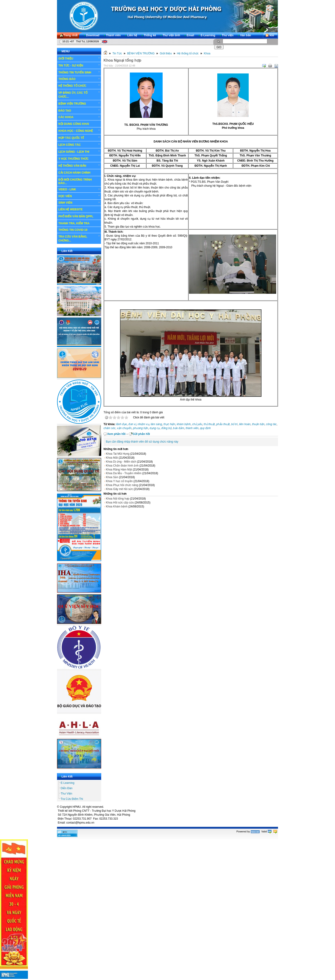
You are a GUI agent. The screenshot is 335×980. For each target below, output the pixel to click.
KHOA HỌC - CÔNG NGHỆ (79, 131)
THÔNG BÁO (79, 79)
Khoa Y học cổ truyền (119, 481)
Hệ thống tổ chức (188, 53)
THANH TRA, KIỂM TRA (74, 223)
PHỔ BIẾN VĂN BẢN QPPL (76, 216)
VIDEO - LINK (79, 189)
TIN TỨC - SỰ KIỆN (79, 65)
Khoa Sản (112, 477)
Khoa (207, 53)
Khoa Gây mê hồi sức (119, 489)
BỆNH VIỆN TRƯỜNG (79, 103)
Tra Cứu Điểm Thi (72, 799)
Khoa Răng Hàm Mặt (119, 470)
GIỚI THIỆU (79, 58)
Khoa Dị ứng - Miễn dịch (121, 462)
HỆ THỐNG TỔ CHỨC (79, 86)
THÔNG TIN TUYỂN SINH (79, 72)
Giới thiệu (166, 53)
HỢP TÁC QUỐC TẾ (79, 138)
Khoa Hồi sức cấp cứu (120, 503)
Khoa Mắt (112, 458)
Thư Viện (66, 794)
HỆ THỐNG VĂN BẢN (79, 166)
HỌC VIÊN (79, 196)
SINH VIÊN (79, 203)
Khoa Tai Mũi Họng (118, 454)
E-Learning (68, 783)
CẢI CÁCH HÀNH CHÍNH (74, 173)
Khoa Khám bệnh (117, 507)
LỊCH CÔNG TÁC (79, 145)
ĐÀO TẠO (79, 110)
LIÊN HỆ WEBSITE (70, 209)
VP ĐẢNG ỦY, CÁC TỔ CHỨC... (79, 94)
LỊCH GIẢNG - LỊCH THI (79, 152)
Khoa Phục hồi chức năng (122, 485)
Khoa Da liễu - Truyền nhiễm (124, 473)
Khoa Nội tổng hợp (117, 499)
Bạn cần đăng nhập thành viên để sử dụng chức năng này (142, 442)
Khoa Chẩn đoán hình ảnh (122, 466)
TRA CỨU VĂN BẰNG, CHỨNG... (79, 238)
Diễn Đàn (67, 788)
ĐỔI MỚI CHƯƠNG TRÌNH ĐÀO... (75, 181)
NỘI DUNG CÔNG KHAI (74, 124)
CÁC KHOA (79, 117)
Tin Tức (117, 53)
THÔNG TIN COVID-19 (73, 230)
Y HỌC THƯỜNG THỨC (74, 159)
